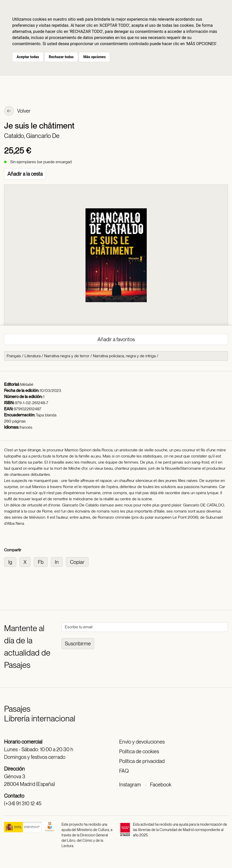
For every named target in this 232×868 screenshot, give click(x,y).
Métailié (27, 384)
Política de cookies (139, 751)
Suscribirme (78, 644)
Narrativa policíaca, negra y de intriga (124, 356)
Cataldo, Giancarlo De (32, 136)
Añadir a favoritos (116, 339)
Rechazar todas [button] (61, 57)
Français (14, 356)
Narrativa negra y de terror (67, 356)
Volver (17, 111)
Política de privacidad (142, 761)
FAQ (124, 771)
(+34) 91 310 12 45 (23, 803)
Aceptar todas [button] (28, 57)
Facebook (161, 785)
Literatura (33, 356)
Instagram (130, 785)
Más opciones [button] (94, 57)
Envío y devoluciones (142, 742)
